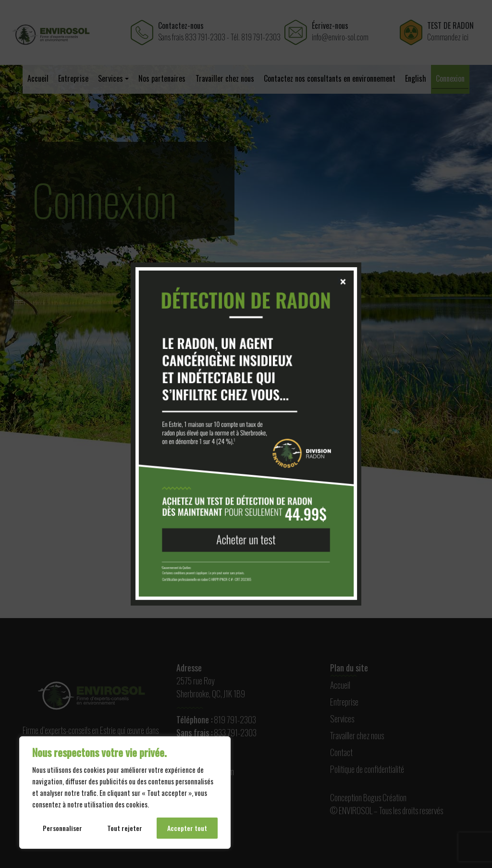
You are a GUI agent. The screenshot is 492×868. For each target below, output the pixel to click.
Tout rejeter (125, 828)
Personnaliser (62, 828)
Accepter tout (187, 828)
